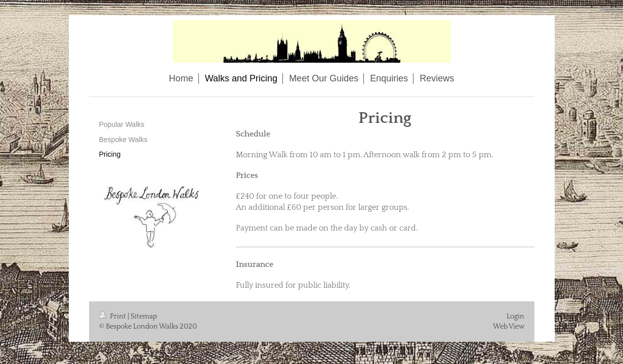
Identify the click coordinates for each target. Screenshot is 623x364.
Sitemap (144, 316)
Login (515, 316)
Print (113, 316)
